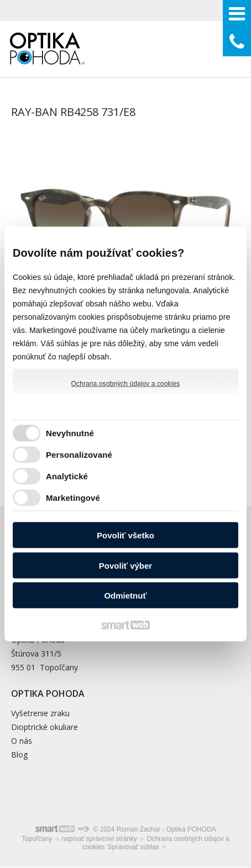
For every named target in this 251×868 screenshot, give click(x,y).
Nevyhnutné (70, 433)
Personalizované (79, 454)
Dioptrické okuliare (45, 727)
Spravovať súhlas (134, 847)
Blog (19, 755)
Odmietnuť (125, 596)
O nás (22, 741)
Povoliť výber (125, 565)
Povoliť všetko (125, 535)
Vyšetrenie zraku (40, 713)
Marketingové (73, 497)
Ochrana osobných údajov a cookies (126, 384)
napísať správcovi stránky (99, 839)
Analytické (67, 476)
